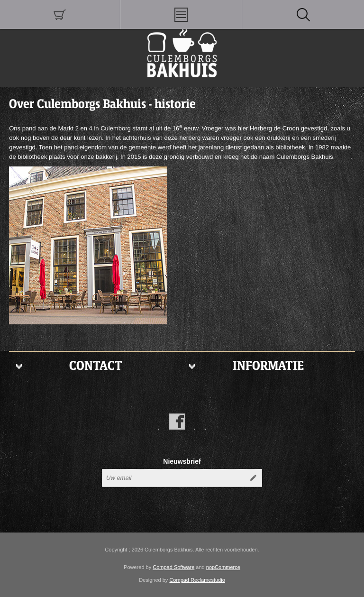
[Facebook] (177, 422)
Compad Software (173, 567)
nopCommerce (223, 567)
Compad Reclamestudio (197, 580)
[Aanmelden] (173, 478)
